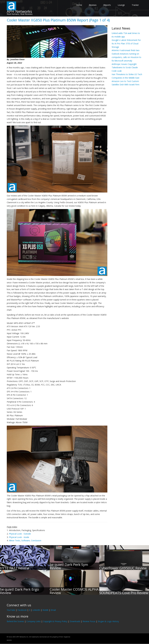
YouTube (11, 610)
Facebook (22, 610)
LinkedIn (36, 610)
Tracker (135, 5)
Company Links (34, 621)
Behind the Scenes (15, 621)
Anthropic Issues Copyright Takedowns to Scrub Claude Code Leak (125, 68)
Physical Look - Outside (20, 534)
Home (79, 5)
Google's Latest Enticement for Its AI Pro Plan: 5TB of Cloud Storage (126, 44)
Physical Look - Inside (19, 537)
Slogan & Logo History (108, 621)
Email (53, 610)
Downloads (75, 621)
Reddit (45, 610)
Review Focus (89, 621)
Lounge (121, 5)
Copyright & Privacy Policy (55, 621)
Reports (107, 5)
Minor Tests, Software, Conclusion (25, 540)
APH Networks (19, 11)
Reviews (93, 5)
